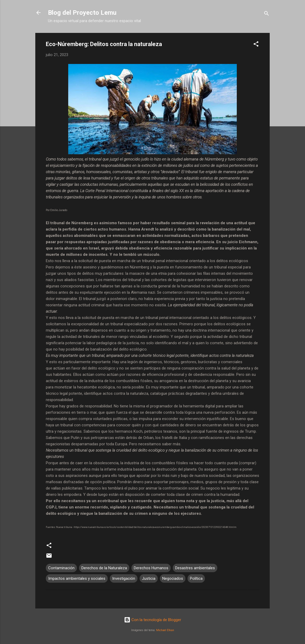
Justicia (149, 578)
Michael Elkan (165, 630)
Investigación (124, 578)
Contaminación (61, 568)
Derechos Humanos (151, 568)
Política (196, 578)
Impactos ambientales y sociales (77, 578)
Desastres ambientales (195, 568)
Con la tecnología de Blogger (153, 620)
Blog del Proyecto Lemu (82, 13)
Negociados (173, 578)
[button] (256, 45)
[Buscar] (267, 14)
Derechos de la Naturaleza (104, 568)
